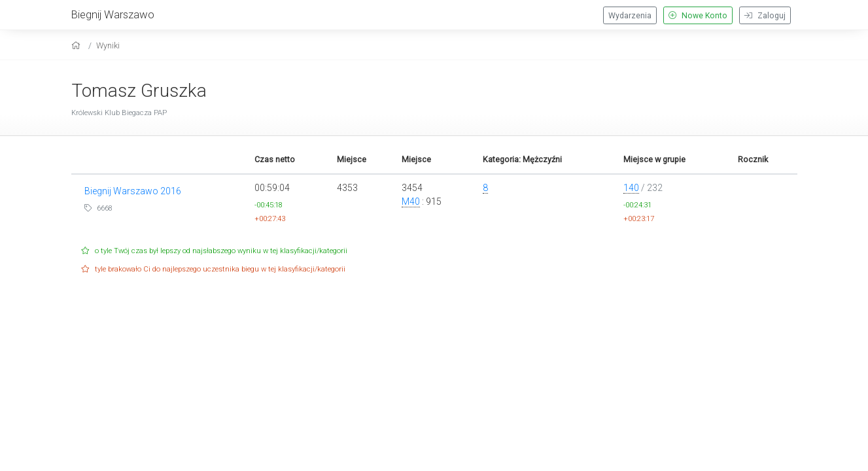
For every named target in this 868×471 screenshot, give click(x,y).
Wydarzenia (630, 16)
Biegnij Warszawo (113, 14)
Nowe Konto (698, 16)
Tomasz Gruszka (139, 91)
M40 (411, 201)
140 (631, 188)
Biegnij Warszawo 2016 (133, 191)
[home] (78, 45)
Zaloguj (765, 16)
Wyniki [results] (108, 45)
